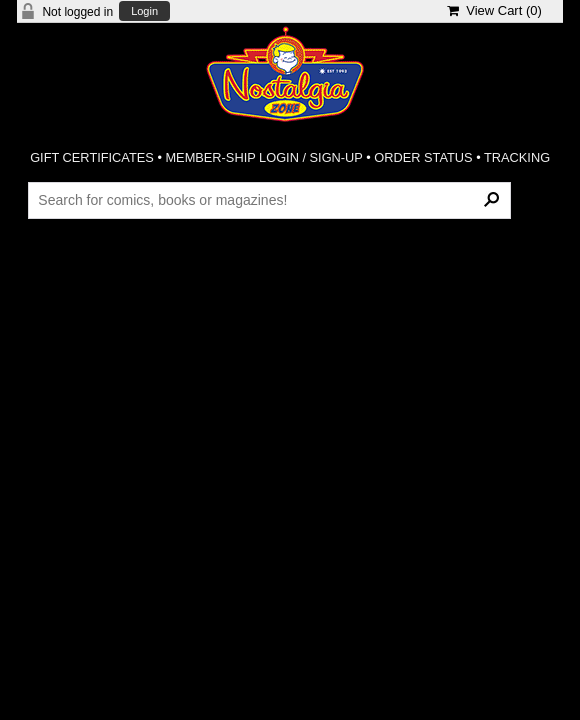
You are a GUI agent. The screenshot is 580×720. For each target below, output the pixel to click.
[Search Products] (269, 200)
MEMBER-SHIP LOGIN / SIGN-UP (263, 157)
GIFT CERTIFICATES (92, 157)
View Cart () (494, 10)
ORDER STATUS (423, 157)
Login (144, 11)
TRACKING (517, 157)
